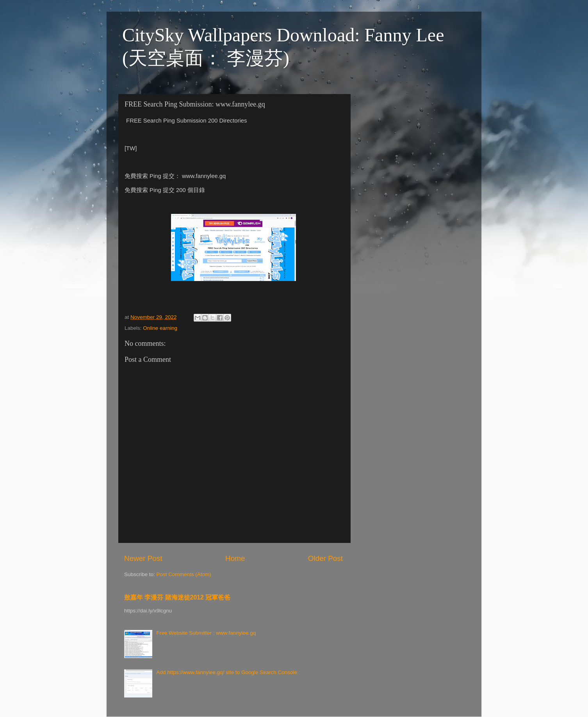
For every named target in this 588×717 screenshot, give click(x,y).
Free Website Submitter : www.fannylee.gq (206, 633)
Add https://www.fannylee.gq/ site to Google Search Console (227, 672)
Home (235, 558)
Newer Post (143, 558)
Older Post (325, 558)
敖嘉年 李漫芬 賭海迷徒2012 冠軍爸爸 (177, 597)
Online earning (160, 328)
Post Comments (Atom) (184, 574)
